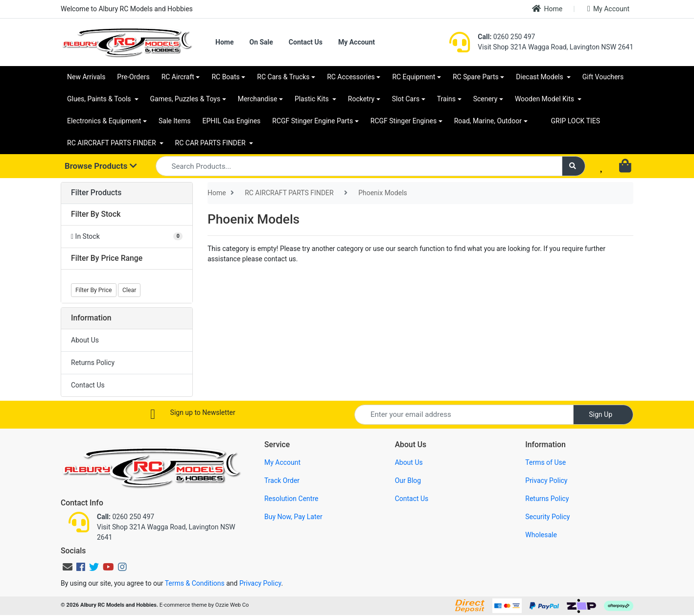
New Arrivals (86, 77)
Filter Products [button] (96, 193)
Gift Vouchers (603, 77)
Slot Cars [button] (406, 99)
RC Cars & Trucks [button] (283, 77)
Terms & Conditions (195, 583)
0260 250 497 (506, 37)
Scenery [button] (486, 99)
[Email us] (68, 567)
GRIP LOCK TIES (576, 121)
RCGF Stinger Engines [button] (404, 121)
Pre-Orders (133, 77)
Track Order (282, 480)
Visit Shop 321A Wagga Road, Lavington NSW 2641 (555, 47)
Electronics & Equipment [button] (104, 121)
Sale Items (175, 121)
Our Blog (408, 480)
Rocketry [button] (361, 99)
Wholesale (541, 535)
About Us (85, 340)
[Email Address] (464, 415)
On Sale (261, 42)
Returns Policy (93, 363)
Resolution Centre (291, 499)
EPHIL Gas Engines (232, 121)
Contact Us (306, 42)
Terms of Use (545, 462)
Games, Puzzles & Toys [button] (185, 99)
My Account (608, 9)
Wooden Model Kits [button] (545, 99)
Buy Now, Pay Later (293, 517)
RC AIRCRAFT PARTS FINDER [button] (112, 143)
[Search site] (574, 166)
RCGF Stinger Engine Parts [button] (312, 121)
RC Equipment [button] (414, 77)
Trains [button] (446, 99)
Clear (129, 290)
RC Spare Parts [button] (476, 77)
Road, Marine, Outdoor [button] (488, 121)
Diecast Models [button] (540, 77)
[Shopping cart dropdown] (626, 166)
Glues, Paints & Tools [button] (100, 99)
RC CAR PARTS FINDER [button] (211, 143)
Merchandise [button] (258, 99)
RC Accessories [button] (351, 77)
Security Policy (547, 517)
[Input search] (359, 166)
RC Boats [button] (225, 77)
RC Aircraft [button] (178, 77)
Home (547, 9)
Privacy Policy (546, 480)
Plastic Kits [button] (312, 99)
